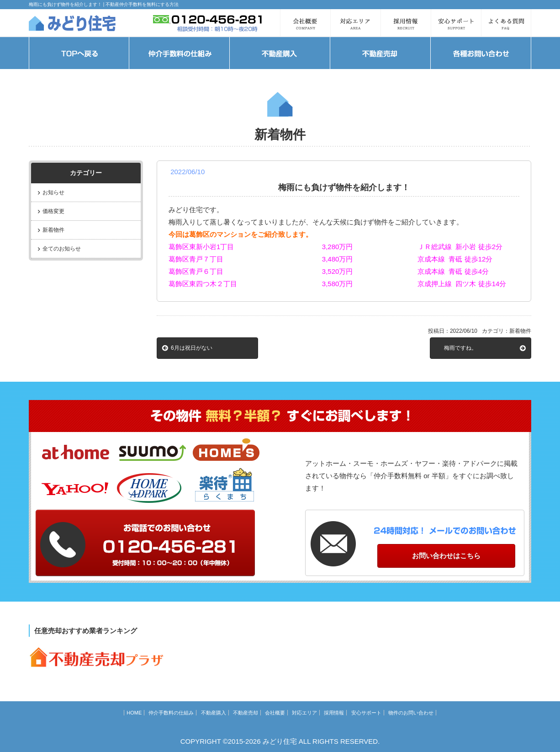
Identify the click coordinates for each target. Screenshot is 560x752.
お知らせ (53, 192)
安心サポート (366, 713)
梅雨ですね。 (460, 348)
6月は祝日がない (192, 348)
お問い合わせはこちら (446, 556)
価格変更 (53, 211)
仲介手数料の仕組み (171, 713)
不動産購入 (214, 713)
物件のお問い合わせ (411, 713)
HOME (134, 713)
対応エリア (304, 713)
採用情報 (334, 713)
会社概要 (275, 713)
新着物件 (53, 230)
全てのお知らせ (62, 249)
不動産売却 (246, 713)
